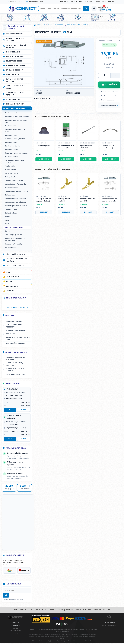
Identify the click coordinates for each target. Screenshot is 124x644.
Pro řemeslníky (77, 2)
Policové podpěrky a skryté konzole (14, 163)
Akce (8, 274)
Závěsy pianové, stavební (14, 182)
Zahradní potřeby (14, 76)
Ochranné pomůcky (15, 105)
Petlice (7, 218)
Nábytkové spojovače (12, 147)
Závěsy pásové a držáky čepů (15, 204)
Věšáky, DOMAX (10, 171)
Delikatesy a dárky (15, 267)
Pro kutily (64, 2)
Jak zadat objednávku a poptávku (16, 360)
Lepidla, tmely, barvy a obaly (16, 88)
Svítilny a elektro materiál (14, 82)
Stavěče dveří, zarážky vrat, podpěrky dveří (15, 241)
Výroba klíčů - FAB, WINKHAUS (14, 365)
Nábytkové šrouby (11, 151)
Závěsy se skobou (11, 189)
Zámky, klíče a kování (15, 256)
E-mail (24, 411)
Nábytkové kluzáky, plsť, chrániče (17, 118)
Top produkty (13, 288)
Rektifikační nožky (11, 175)
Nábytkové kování (11, 144)
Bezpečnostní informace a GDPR (18, 340)
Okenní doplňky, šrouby (13, 236)
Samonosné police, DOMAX (15, 140)
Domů (16, 611)
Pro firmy (89, 2)
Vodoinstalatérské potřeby (15, 95)
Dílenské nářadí (13, 53)
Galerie (61, 611)
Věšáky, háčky (10, 168)
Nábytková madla (11, 127)
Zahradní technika (15, 71)
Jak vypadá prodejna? (15, 376)
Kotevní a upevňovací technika (16, 48)
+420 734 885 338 (14, 426)
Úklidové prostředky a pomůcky (17, 261)
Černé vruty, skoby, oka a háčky (16, 155)
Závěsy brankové (11, 211)
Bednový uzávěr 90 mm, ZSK (87, 201)
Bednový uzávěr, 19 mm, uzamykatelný (109, 201)
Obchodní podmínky (15, 323)
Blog (104, 2)
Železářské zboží (14, 62)
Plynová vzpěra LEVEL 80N (86, 148)
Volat (10, 411)
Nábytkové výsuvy (11, 137)
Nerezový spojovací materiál (15, 41)
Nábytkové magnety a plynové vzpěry (16, 123)
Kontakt (112, 2)
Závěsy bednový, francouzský (15, 186)
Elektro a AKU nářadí (16, 67)
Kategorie (41, 26)
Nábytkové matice (11, 158)
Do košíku (44, 160)
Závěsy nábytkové (11, 178)
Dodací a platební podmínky (14, 327)
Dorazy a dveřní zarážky (13, 245)
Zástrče (8, 225)
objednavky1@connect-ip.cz (17, 429)
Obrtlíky (8, 233)
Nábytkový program (56, 26)
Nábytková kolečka (12, 114)
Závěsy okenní (10, 196)
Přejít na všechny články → (16, 309)
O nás (98, 2)
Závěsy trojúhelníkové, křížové (16, 207)
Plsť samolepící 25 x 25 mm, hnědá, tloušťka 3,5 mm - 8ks (66, 148)
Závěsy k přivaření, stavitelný (15, 200)
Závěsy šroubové (11, 214)
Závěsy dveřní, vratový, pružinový (17, 193)
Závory (7, 222)
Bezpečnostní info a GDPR (102, 611)
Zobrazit (44, 214)
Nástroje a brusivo (15, 58)
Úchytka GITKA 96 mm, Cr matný (109, 148)
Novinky (10, 283)
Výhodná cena (12, 278)
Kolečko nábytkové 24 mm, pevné (43, 148)
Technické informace (15, 345)
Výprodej (10, 292)
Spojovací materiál (15, 35)
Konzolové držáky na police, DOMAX (15, 132)
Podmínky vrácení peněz (17, 332)
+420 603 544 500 (16, 2)
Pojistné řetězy (10, 249)
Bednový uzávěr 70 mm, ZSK (65, 201)
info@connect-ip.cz (35, 2)
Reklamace (11, 335)
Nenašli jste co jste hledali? (15, 371)
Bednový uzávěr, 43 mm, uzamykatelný (43, 201)
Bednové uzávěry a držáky (78, 26)
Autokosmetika (13, 101)
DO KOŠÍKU (109, 86)
